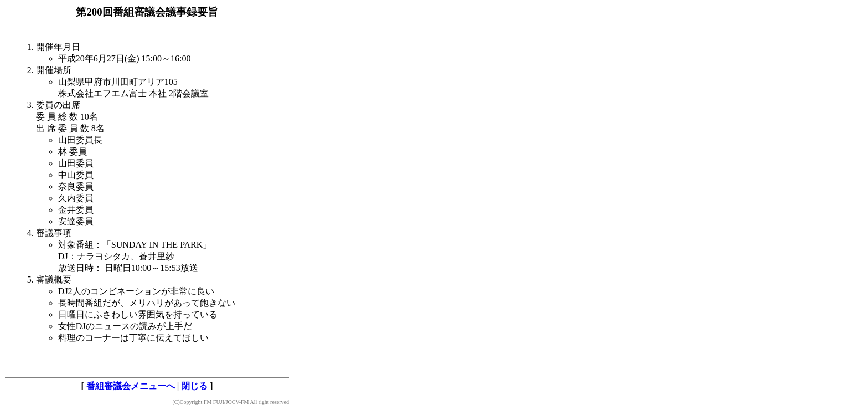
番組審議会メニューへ (131, 386)
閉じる (194, 386)
